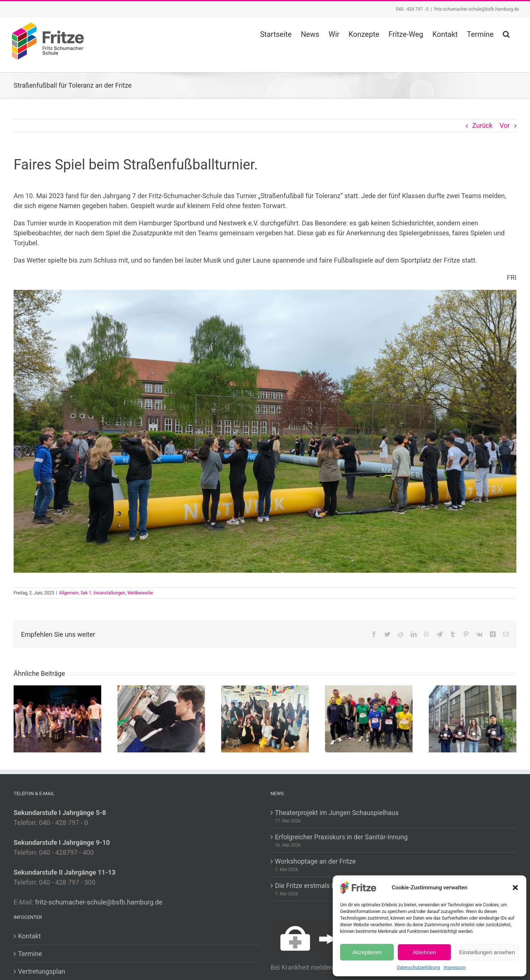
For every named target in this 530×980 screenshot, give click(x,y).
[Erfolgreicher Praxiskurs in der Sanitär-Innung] (161, 718)
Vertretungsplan (42, 971)
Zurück (482, 125)
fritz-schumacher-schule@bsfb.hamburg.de (476, 9)
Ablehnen (424, 952)
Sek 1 (86, 593)
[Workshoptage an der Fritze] (265, 718)
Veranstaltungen (109, 593)
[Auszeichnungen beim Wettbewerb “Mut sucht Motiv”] (473, 718)
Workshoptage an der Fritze (315, 861)
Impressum (455, 967)
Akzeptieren (367, 952)
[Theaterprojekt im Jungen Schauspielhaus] (57, 718)
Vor (505, 125)
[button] (515, 888)
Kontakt (29, 936)
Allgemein (69, 593)
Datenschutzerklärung (418, 967)
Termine (30, 954)
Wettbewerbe (140, 593)
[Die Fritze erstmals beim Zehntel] (369, 718)
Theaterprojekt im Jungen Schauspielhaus (337, 813)
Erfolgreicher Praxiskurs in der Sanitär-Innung (341, 837)
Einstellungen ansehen (487, 952)
